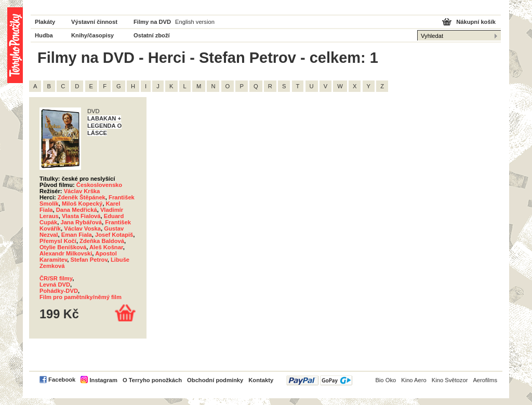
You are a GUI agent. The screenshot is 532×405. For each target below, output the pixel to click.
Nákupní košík (476, 22)
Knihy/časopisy (92, 35)
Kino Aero (414, 380)
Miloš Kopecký (82, 204)
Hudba (44, 35)
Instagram (103, 380)
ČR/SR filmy (56, 278)
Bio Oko (385, 380)
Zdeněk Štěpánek (82, 197)
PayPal (319, 380)
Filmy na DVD (152, 22)
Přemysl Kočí (58, 241)
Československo (99, 185)
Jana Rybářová (81, 222)
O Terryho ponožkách (152, 380)
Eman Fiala (77, 235)
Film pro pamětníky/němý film (81, 297)
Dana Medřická (77, 210)
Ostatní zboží (152, 35)
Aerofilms (485, 380)
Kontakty (261, 380)
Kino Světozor (450, 380)
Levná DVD (55, 285)
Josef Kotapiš (114, 235)
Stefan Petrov (89, 260)
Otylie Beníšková (63, 247)
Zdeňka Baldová (102, 241)
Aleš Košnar (106, 247)
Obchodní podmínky (215, 380)
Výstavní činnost (94, 22)
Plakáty (45, 22)
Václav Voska (82, 228)
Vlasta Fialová (81, 216)
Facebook (62, 380)
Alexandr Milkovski (66, 253)
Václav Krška (82, 191)
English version (195, 22)
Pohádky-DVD (59, 291)
